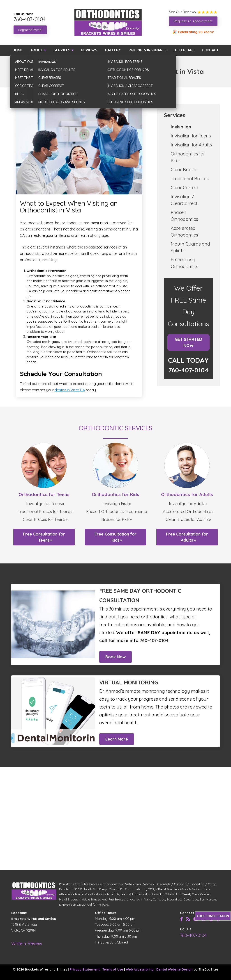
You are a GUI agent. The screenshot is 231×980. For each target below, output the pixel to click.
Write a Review (27, 943)
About (37, 50)
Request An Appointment (193, 21)
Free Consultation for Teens (44, 537)
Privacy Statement (85, 969)
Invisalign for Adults (191, 145)
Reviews (89, 50)
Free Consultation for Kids (115, 537)
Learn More (117, 739)
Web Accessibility (140, 969)
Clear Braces (184, 170)
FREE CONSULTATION (213, 916)
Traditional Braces (190, 179)
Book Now (115, 657)
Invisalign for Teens (191, 136)
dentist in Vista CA (70, 390)
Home (18, 50)
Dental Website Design (174, 969)
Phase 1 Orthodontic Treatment (115, 512)
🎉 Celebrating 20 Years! (193, 32)
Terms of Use (113, 969)
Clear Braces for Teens (44, 519)
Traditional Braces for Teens (44, 512)
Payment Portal (30, 30)
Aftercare (184, 50)
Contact (210, 50)
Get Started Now (188, 342)
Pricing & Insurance (148, 50)
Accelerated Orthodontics (187, 512)
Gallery (113, 50)
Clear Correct (185, 188)
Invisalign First (115, 504)
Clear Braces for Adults (187, 519)
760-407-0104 (30, 19)
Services (62, 50)
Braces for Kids (115, 519)
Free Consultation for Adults (187, 537)
